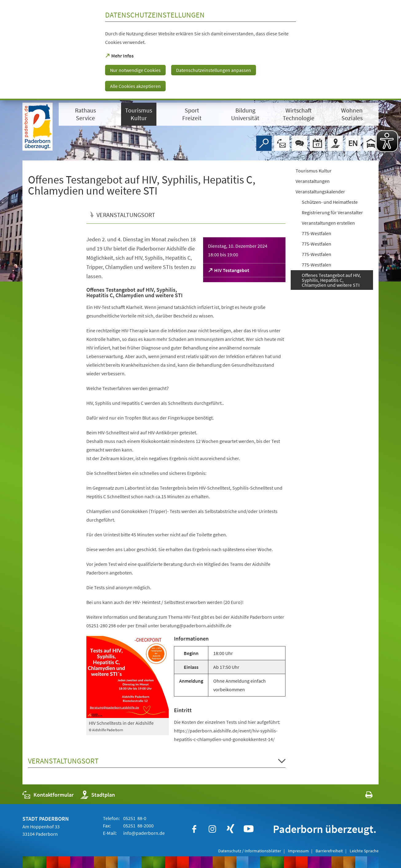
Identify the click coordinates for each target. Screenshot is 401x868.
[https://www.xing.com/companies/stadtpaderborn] (230, 829)
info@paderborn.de (143, 833)
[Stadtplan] (335, 143)
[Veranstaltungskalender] (317, 143)
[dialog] (200, 50)
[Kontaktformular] (282, 143)
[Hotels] (371, 143)
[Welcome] (353, 143)
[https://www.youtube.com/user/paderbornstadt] (249, 829)
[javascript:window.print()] (363, 796)
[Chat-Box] (300, 143)
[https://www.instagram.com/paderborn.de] (212, 829)
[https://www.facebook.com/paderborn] (194, 829)
